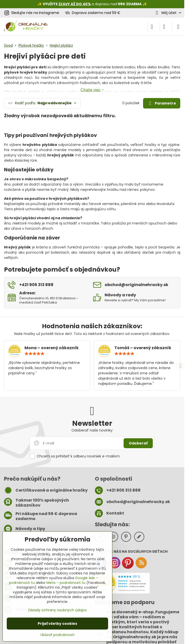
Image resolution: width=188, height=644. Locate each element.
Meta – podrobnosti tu (66, 583)
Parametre (162, 104)
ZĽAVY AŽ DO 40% (75, 4)
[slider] (34, 354)
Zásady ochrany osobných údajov (57, 610)
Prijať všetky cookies (57, 624)
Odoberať (138, 443)
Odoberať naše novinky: (92, 430)
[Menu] (178, 27)
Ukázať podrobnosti (57, 635)
